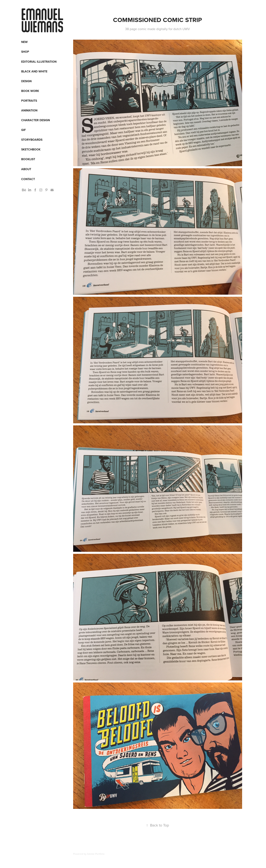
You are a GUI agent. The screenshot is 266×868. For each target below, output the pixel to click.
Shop (25, 52)
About (26, 169)
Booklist (28, 159)
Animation (29, 110)
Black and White (34, 71)
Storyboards (32, 140)
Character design (36, 120)
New (24, 42)
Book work (30, 91)
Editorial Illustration (39, 62)
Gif (23, 130)
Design (26, 81)
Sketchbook (31, 149)
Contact (28, 179)
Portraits (29, 101)
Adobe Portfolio (96, 854)
